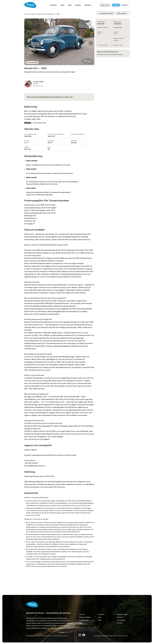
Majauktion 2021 (41, 14)
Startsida (27, 14)
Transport (120, 617)
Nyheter (78, 5)
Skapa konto (105, 5)
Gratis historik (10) (35, 123)
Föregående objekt (105, 13)
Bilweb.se (88, 5)
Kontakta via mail (38, 86)
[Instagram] (80, 635)
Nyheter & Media (85, 617)
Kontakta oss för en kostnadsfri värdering (110, 55)
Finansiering (121, 620)
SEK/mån (118, 27)
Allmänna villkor (122, 614)
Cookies (119, 623)
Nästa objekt (123, 13)
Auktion (33, 14)
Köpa (62, 5)
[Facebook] (84, 635)
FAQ (81, 623)
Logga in (116, 5)
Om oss (82, 614)
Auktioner (53, 5)
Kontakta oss (84, 620)
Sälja (70, 5)
